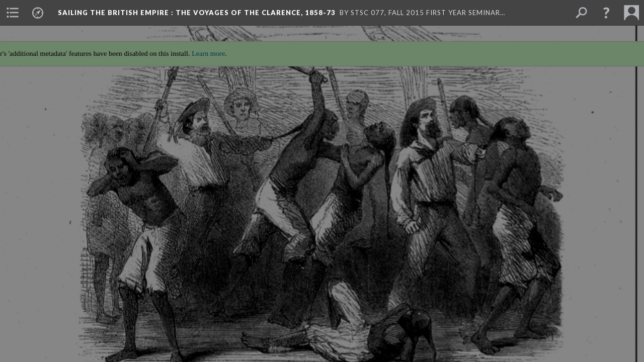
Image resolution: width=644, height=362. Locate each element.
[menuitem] (13, 13)
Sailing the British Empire (197, 13)
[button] (606, 13)
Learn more (204, 48)
